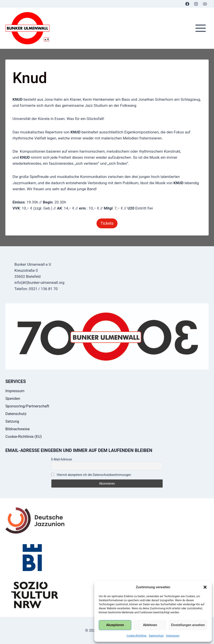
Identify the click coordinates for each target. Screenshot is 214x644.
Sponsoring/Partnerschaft (27, 406)
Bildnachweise (18, 429)
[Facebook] (187, 4)
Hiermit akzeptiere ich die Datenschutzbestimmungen (91, 475)
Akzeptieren (115, 625)
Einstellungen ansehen (188, 625)
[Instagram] (196, 4)
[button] (205, 587)
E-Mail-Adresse (62, 459)
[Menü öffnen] (200, 28)
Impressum (173, 636)
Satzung (12, 421)
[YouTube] (205, 4)
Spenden (13, 398)
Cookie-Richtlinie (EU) (24, 436)
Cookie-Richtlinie (137, 636)
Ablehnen (150, 625)
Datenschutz (156, 636)
